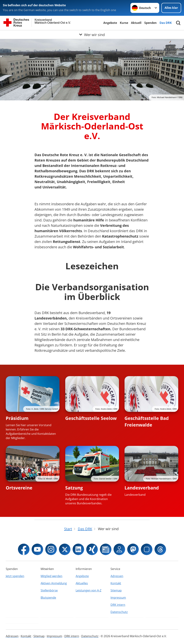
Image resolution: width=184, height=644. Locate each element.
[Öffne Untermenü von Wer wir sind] (92, 35)
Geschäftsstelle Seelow (91, 418)
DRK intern (118, 605)
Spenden (150, 23)
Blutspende (48, 598)
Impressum (118, 598)
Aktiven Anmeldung (54, 583)
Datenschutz (119, 612)
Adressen (117, 576)
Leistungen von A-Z (88, 590)
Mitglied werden (51, 576)
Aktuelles (82, 583)
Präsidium (17, 418)
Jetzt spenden (15, 576)
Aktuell (136, 23)
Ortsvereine (19, 488)
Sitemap (116, 590)
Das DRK (166, 23)
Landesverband (142, 488)
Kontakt (116, 583)
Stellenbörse (49, 590)
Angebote (110, 23)
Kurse (124, 23)
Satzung (74, 488)
